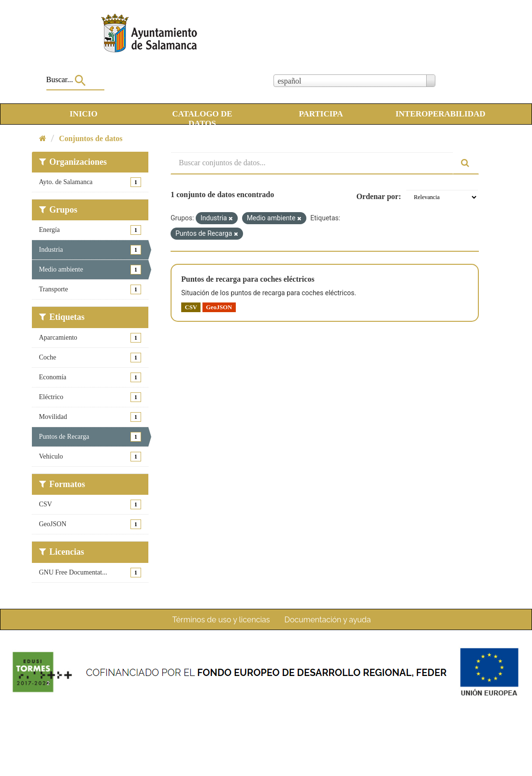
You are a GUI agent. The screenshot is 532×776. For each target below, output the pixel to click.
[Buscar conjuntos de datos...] (312, 163)
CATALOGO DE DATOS (202, 115)
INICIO (84, 114)
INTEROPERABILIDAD (440, 114)
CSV (191, 307)
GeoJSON (219, 307)
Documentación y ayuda (327, 620)
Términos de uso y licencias (221, 620)
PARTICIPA (321, 114)
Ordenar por (377, 196)
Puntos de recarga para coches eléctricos (248, 279)
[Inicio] (43, 138)
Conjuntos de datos (91, 138)
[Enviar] (466, 163)
